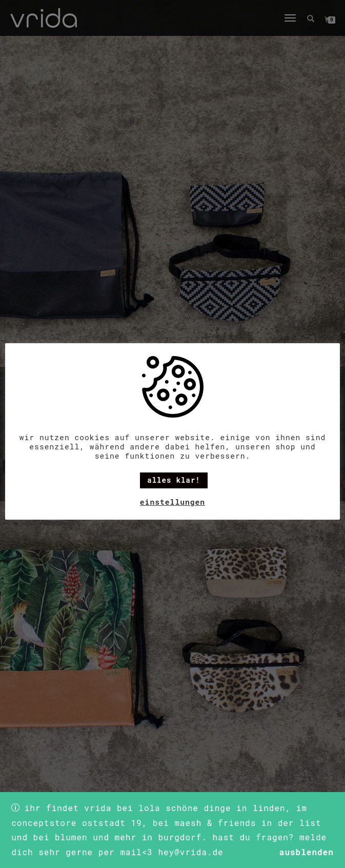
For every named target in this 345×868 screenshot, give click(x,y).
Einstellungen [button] (172, 502)
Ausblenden (307, 852)
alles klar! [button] (174, 480)
